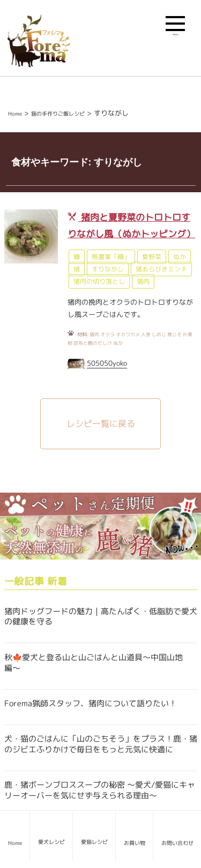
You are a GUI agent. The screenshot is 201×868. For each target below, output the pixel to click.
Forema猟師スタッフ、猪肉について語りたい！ (91, 703)
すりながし (108, 269)
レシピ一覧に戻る (101, 424)
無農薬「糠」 (111, 257)
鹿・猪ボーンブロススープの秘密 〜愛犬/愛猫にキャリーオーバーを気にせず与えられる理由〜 (100, 790)
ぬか (180, 257)
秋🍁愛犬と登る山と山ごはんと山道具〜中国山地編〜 (94, 663)
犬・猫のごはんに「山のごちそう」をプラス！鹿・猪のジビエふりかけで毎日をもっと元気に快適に (101, 744)
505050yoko (107, 363)
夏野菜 (152, 257)
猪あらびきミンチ (161, 269)
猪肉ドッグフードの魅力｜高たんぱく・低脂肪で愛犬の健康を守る (101, 617)
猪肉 (143, 281)
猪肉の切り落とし (99, 281)
